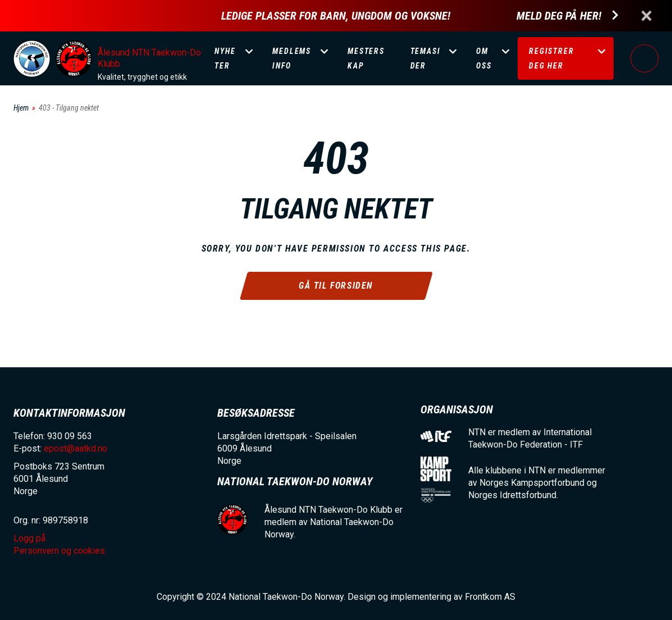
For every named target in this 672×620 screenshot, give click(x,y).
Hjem (21, 108)
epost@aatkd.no (76, 448)
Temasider (426, 58)
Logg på (644, 58)
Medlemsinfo (292, 58)
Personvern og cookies (59, 551)
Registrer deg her (551, 58)
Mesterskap (366, 58)
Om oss (484, 58)
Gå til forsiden (336, 286)
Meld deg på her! (559, 16)
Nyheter (225, 58)
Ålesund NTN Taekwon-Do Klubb (149, 58)
